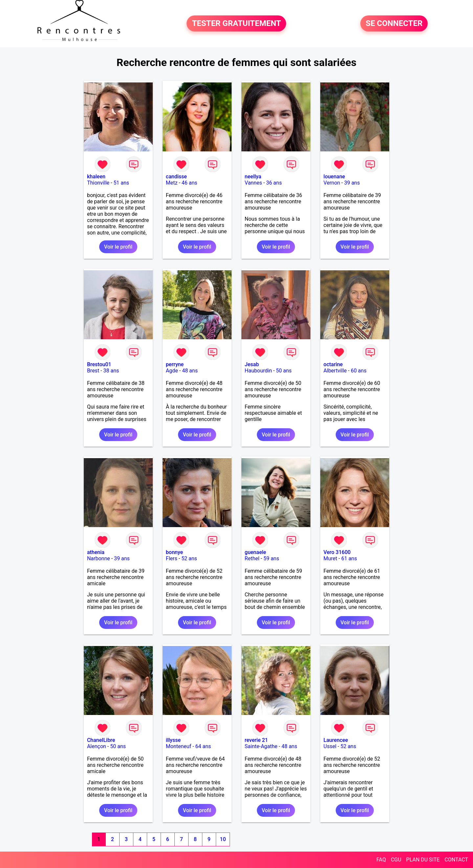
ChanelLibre (101, 740)
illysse (173, 740)
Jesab (252, 364)
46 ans (190, 183)
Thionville (98, 183)
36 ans (274, 183)
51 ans (121, 183)
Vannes (253, 183)
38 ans (111, 371)
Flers (172, 558)
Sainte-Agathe (261, 746)
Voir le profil (118, 247)
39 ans (352, 183)
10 (223, 839)
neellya (253, 177)
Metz (172, 183)
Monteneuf (179, 746)
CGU (396, 860)
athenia (96, 552)
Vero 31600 (337, 552)
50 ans (284, 371)
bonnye (174, 552)
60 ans (359, 371)
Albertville (335, 371)
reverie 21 (256, 740)
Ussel (330, 746)
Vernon (332, 183)
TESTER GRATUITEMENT (236, 24)
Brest (93, 371)
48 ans (190, 371)
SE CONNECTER (394, 24)
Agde (172, 371)
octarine (333, 364)
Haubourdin (258, 371)
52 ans (189, 558)
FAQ (381, 860)
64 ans (203, 746)
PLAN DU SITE (423, 860)
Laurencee (336, 740)
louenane (334, 177)
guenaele (255, 552)
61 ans (349, 558)
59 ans (271, 558)
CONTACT (456, 860)
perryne (175, 364)
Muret (330, 558)
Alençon (97, 746)
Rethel (252, 558)
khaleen (96, 177)
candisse (176, 177)
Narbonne (99, 558)
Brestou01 (99, 364)
